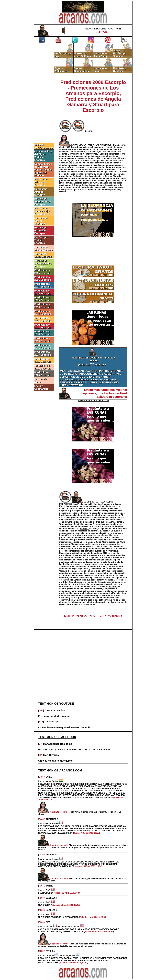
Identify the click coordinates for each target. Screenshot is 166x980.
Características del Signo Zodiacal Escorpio (43, 156)
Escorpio (89, 131)
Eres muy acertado (50, 716)
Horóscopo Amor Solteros (82, 55)
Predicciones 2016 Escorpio (43, 347)
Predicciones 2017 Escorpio (43, 353)
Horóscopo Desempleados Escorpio (43, 263)
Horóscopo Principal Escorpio (41, 182)
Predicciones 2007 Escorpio (43, 285)
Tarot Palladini (113, 540)
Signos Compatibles (81, 70)
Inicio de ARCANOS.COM (44, 146)
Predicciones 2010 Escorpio (43, 306)
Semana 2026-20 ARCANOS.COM (93, 401)
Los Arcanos (104, 504)
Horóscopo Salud (100, 70)
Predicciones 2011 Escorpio (43, 312)
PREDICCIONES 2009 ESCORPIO (93, 616)
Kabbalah (117, 593)
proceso (51, 881)
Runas (109, 569)
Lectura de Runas (41, 381)
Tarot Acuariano (109, 152)
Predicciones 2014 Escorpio (43, 333)
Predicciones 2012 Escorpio (43, 319)
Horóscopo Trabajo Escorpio (41, 240)
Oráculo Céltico (82, 185)
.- (92, 145)
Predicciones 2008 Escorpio (43, 292)
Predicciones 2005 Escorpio (43, 272)
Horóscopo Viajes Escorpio (44, 248)
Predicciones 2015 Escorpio (43, 340)
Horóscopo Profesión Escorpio (41, 230)
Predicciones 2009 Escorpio (43, 299)
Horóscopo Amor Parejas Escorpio (42, 211)
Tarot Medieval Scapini (70, 524)
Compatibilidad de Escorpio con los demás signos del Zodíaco (43, 170)
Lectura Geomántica (41, 387)
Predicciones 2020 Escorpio (43, 374)
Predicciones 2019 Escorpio (43, 367)
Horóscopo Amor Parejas (102, 55)
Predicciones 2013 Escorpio (43, 326)
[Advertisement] (44, 85)
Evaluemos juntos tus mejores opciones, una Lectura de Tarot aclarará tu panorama (105, 393)
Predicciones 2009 (86, 504)
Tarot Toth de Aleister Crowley (84, 154)
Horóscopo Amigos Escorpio (41, 192)
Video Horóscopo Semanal (120, 53)
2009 (68, 147)
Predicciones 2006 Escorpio (43, 278)
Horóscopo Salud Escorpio (43, 255)
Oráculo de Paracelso (106, 169)
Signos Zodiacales (61, 70)
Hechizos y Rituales (120, 70)
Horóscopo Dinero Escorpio (41, 221)
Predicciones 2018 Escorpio (43, 360)
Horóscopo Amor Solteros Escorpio (43, 201)
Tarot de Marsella (113, 176)
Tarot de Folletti (82, 161)
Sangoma (80, 582)
